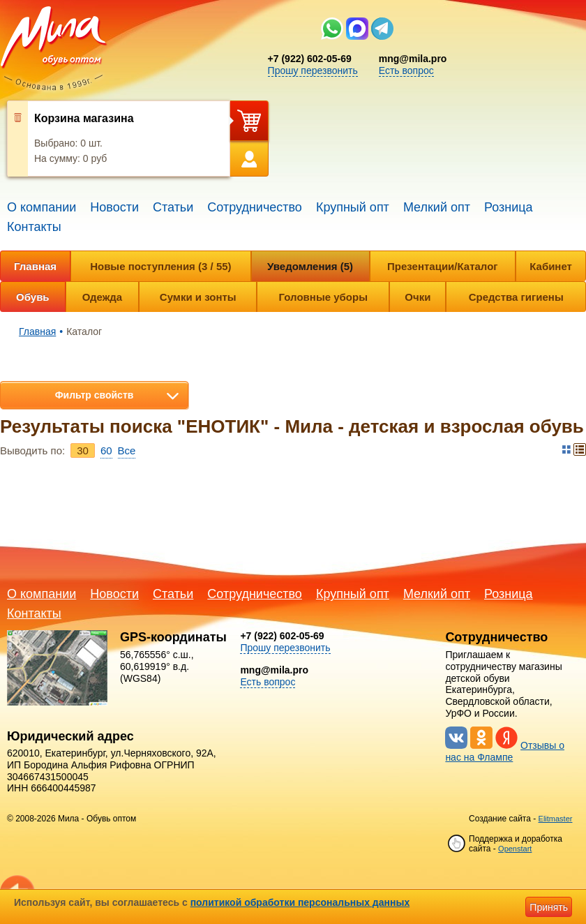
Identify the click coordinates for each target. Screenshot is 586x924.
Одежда (102, 297)
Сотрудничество (255, 207)
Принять (549, 907)
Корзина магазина (84, 118)
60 (106, 450)
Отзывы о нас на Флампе (505, 751)
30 (83, 450)
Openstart (515, 849)
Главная (35, 266)
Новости (114, 207)
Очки (418, 297)
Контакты (34, 227)
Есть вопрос (406, 70)
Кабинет (551, 266)
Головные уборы (323, 297)
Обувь (33, 297)
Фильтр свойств (95, 395)
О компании (42, 207)
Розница (509, 207)
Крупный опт (353, 207)
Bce (127, 450)
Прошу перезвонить (313, 70)
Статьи (173, 207)
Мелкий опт (437, 207)
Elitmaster (556, 819)
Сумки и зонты (198, 297)
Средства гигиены (516, 297)
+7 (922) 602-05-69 (310, 59)
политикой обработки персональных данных (300, 902)
